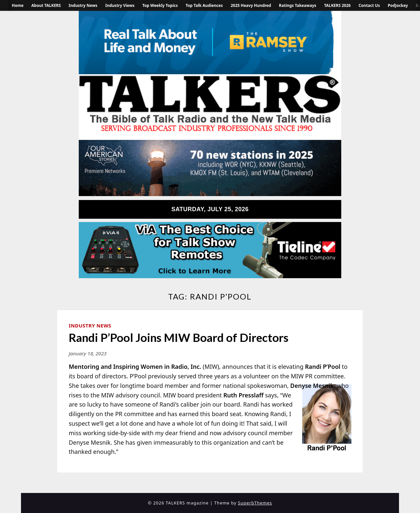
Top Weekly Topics (160, 5)
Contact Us (369, 5)
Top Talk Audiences (204, 5)
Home (18, 5)
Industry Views (120, 5)
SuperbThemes (255, 503)
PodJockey (398, 5)
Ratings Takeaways (298, 5)
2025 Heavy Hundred (251, 5)
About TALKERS (46, 5)
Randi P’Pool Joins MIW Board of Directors (178, 337)
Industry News (83, 5)
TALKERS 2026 (337, 5)
